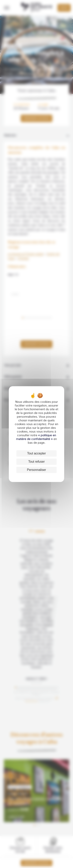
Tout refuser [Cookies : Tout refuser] (36, 462)
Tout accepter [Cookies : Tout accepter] (36, 453)
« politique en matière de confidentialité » (36, 437)
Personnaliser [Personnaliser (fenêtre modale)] (37, 470)
